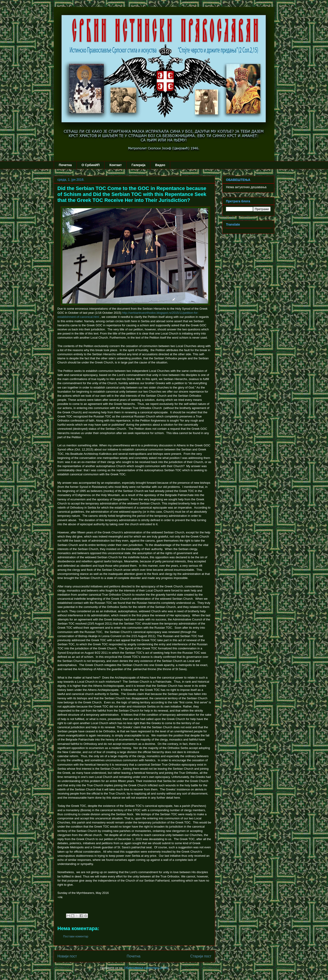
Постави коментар (76, 936)
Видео (160, 165)
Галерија (138, 165)
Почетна (65, 165)
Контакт (115, 165)
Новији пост (67, 956)
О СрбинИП (91, 165)
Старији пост (201, 956)
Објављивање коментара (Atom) (146, 968)
